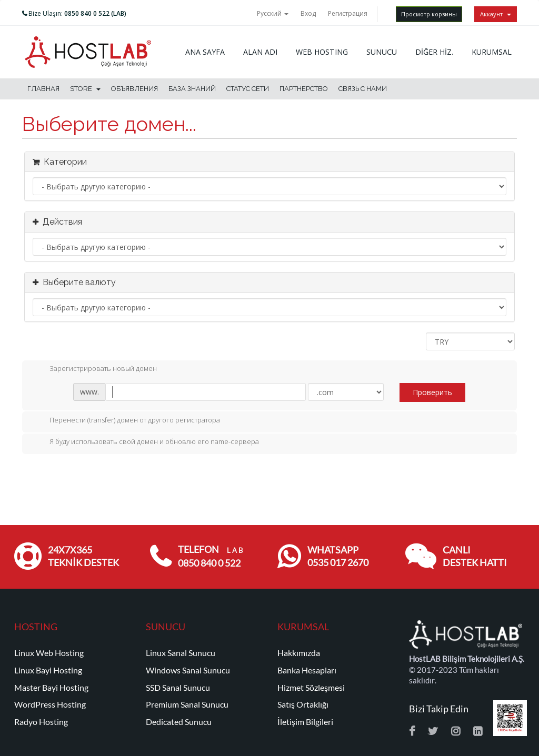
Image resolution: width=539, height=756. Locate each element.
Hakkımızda (299, 653)
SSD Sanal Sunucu (178, 688)
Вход (308, 13)
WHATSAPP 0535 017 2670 (338, 556)
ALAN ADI (260, 52)
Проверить (432, 392)
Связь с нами (363, 89)
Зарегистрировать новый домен (95, 369)
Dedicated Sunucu (179, 722)
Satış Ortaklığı (303, 704)
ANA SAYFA (205, 52)
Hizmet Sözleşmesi (311, 688)
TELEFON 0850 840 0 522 (210, 556)
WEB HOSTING (322, 52)
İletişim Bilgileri (305, 722)
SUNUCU (382, 52)
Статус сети (248, 89)
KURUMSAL (492, 52)
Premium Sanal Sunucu (187, 704)
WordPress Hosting (50, 704)
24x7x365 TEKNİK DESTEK (83, 556)
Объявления (134, 89)
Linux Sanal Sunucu (181, 653)
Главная (43, 89)
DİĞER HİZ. (434, 52)
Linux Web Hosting (49, 653)
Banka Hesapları (307, 670)
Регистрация (348, 13)
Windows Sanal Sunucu (188, 670)
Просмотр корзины (429, 14)
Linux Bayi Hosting (48, 670)
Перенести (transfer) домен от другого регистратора (126, 421)
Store (85, 89)
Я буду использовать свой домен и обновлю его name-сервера (146, 442)
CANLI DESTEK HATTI (475, 556)
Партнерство (304, 89)
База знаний (192, 89)
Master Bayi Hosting (51, 688)
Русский (273, 13)
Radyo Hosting (41, 722)
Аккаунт (496, 14)
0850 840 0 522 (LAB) (95, 13)
